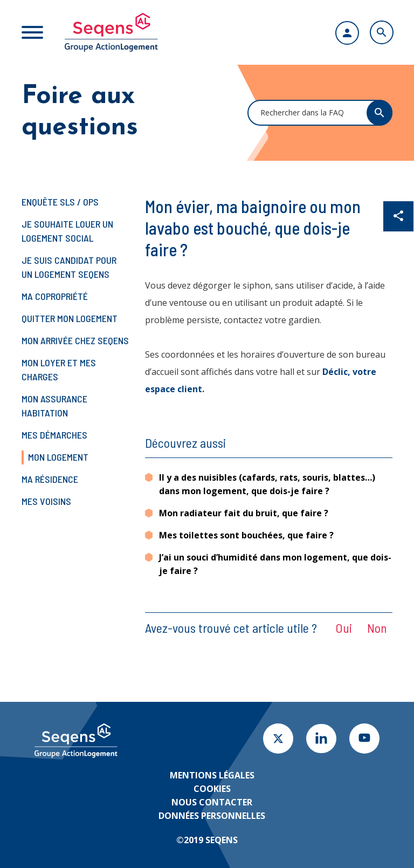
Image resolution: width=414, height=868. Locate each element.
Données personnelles (212, 816)
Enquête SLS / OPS (60, 202)
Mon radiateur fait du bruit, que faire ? (244, 513)
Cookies (212, 789)
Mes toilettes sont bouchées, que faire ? (246, 535)
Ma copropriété (55, 296)
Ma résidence (50, 479)
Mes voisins (46, 501)
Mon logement (58, 457)
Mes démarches (54, 435)
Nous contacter (212, 802)
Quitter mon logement (70, 318)
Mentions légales (212, 775)
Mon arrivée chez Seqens (75, 340)
